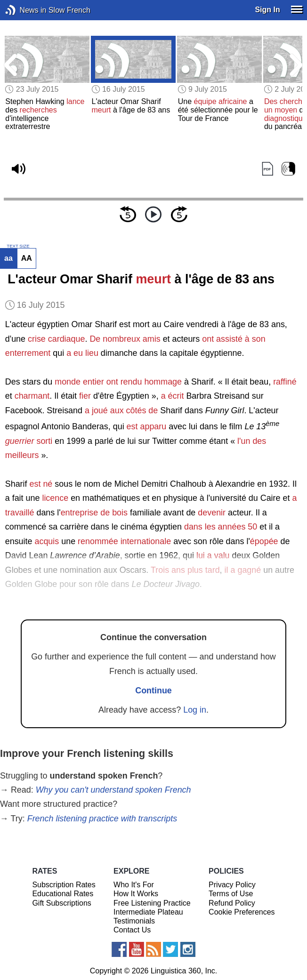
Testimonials (134, 921)
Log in (195, 710)
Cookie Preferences (242, 912)
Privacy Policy (232, 885)
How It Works (136, 894)
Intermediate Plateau (148, 912)
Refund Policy (232, 903)
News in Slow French (25, 10)
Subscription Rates (64, 885)
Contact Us (132, 930)
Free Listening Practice (152, 903)
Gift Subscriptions (61, 903)
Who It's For (134, 885)
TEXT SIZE (18, 246)
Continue (153, 691)
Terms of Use (231, 894)
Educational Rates (63, 894)
